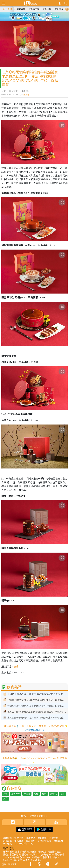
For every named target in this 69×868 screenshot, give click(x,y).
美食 (5, 794)
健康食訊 (31, 838)
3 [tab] (37, 16)
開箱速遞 (21, 9)
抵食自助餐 (34, 9)
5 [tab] (35, 19)
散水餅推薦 (21, 852)
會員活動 (58, 841)
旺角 (63, 794)
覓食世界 (47, 9)
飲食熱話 (19, 838)
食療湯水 (31, 841)
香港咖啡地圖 (29, 855)
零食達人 (26, 91)
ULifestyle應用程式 (32, 857)
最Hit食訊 (7, 9)
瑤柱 (36, 794)
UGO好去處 (42, 855)
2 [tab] (32, 16)
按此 (16, 667)
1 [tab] (28, 16)
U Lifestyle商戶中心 (24, 844)
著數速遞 (59, 9)
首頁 (3, 91)
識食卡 (56, 857)
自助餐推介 (8, 852)
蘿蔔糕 (53, 794)
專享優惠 (7, 844)
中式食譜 (19, 841)
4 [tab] (41, 16)
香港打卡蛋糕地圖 (12, 855)
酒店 (5, 799)
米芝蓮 (27, 794)
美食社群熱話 (54, 852)
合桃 (44, 794)
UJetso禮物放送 (57, 855)
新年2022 (16, 794)
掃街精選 (54, 838)
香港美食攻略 (44, 841)
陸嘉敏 (26, 95)
